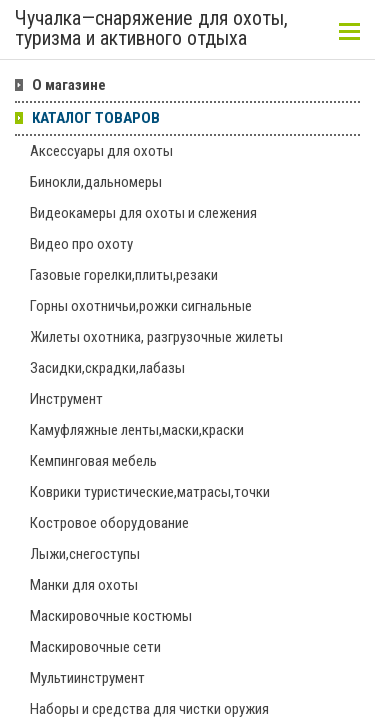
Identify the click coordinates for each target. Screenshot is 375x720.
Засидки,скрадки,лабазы (107, 368)
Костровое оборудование (109, 523)
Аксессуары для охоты (101, 151)
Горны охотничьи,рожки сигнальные (141, 306)
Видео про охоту (81, 244)
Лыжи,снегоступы (85, 554)
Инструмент (66, 399)
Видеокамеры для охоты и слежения (143, 213)
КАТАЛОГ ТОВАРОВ (96, 118)
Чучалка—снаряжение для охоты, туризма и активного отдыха (151, 29)
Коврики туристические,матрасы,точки (150, 492)
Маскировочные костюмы (111, 616)
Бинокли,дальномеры (96, 182)
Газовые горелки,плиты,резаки (124, 275)
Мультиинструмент (87, 678)
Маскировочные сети (95, 647)
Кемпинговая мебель (93, 461)
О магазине (69, 85)
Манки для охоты (84, 585)
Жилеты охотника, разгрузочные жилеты (156, 337)
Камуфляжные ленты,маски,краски (137, 430)
